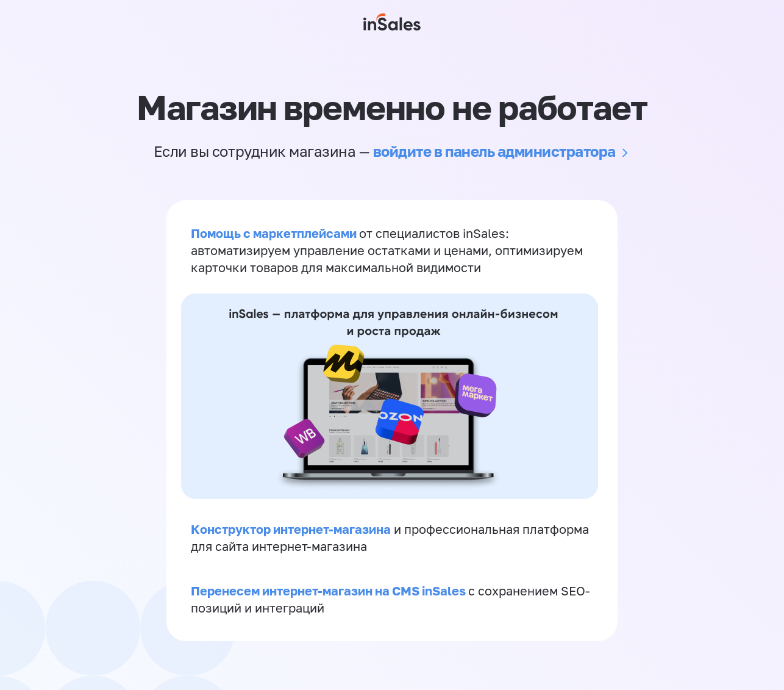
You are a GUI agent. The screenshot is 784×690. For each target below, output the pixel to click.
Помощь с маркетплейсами (275, 233)
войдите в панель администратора (494, 151)
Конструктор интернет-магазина (291, 529)
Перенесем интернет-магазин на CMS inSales (330, 591)
